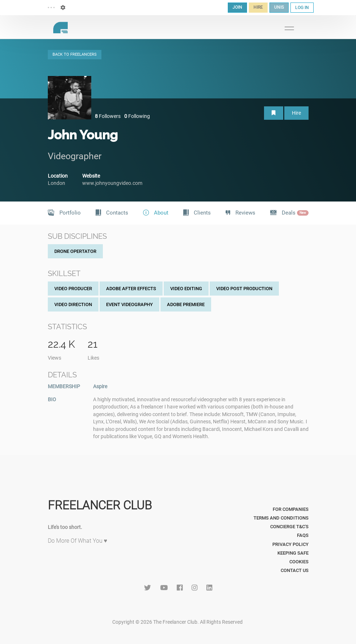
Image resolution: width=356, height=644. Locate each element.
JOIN (237, 7)
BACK (75, 54)
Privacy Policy (290, 544)
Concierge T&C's (289, 527)
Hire (296, 113)
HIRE (258, 7)
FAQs (303, 535)
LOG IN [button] (302, 8)
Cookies (299, 562)
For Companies (291, 509)
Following (137, 116)
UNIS (279, 7)
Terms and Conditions (281, 518)
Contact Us (295, 570)
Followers (108, 116)
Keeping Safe (293, 553)
